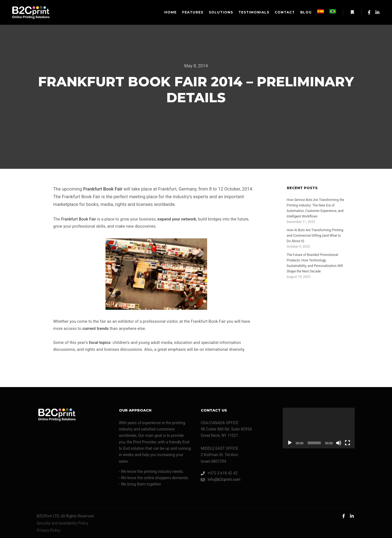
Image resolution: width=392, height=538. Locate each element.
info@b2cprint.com (221, 480)
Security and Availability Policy (63, 523)
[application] (319, 428)
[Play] (290, 443)
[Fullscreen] (347, 443)
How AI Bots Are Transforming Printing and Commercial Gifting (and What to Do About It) (315, 236)
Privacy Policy (49, 530)
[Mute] (339, 443)
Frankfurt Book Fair (78, 219)
